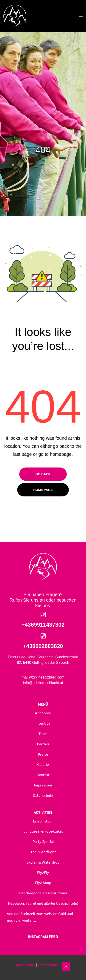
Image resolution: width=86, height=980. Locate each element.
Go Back (43, 474)
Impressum (26, 965)
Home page (43, 490)
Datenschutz (48, 965)
